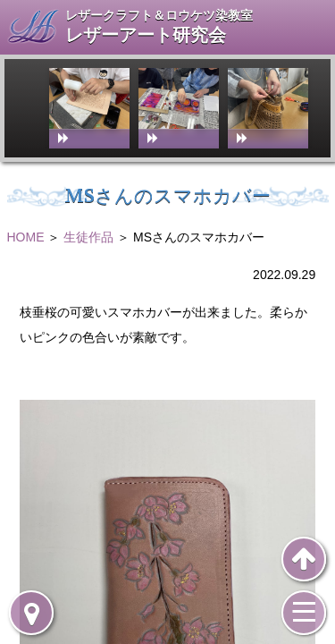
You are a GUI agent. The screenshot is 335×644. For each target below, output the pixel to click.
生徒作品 (88, 237)
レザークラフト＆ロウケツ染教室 (159, 15)
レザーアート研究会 (146, 35)
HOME (26, 237)
